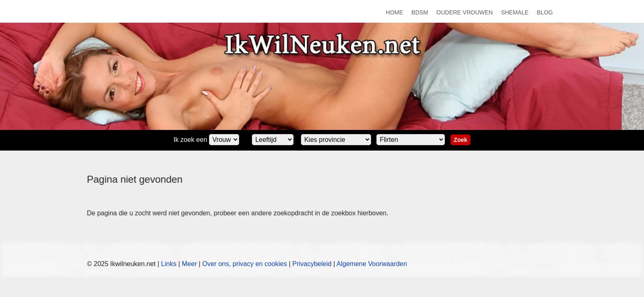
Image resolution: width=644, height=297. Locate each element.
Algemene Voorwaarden (372, 264)
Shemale (515, 12)
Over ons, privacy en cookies (245, 264)
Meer (189, 264)
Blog (545, 12)
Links (169, 264)
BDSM (420, 12)
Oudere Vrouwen (464, 12)
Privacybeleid (312, 264)
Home (395, 12)
